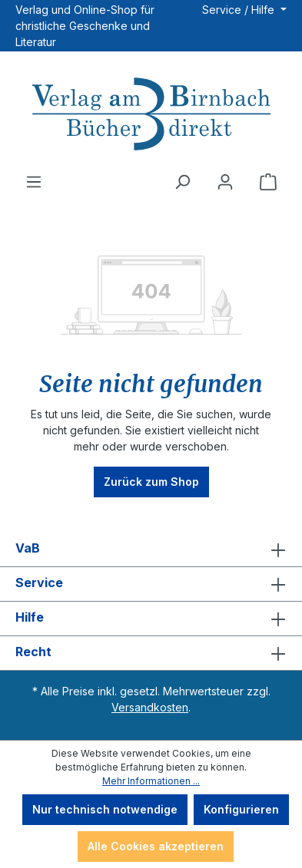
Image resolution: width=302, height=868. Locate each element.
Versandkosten (150, 707)
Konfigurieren (241, 809)
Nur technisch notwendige (105, 809)
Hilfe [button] (151, 619)
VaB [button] (151, 550)
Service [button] (151, 584)
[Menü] (34, 182)
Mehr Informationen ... (151, 781)
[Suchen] (182, 182)
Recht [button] (151, 653)
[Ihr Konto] (225, 182)
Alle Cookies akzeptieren (156, 846)
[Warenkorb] (268, 182)
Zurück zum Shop (151, 482)
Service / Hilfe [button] (240, 10)
